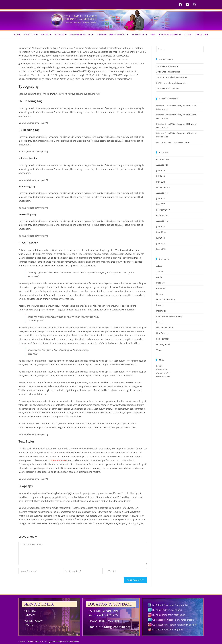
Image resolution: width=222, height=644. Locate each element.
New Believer (162, 333)
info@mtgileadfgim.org (114, 627)
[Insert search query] (180, 49)
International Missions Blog (169, 316)
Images (160, 305)
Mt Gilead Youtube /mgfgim (168, 630)
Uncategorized (163, 344)
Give (153, 35)
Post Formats (162, 339)
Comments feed (164, 373)
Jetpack (160, 322)
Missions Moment (165, 328)
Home (17, 35)
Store (188, 35)
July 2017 (160, 199)
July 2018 (160, 176)
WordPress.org (163, 377)
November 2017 (164, 187)
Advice (159, 266)
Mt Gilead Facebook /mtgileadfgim (171, 605)
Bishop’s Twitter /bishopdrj (167, 610)
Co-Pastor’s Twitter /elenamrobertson (173, 620)
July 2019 (160, 171)
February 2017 (163, 210)
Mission (61, 35)
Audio (159, 277)
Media (46, 35)
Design (159, 294)
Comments (161, 288)
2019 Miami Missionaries (168, 89)
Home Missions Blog (166, 300)
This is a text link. (27, 449)
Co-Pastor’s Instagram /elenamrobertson (175, 625)
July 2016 (160, 227)
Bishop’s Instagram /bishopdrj (169, 615)
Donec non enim (53, 266)
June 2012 (161, 249)
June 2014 (161, 243)
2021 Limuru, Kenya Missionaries (172, 83)
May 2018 (161, 182)
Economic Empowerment (112, 35)
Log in (159, 366)
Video (159, 350)
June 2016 (161, 232)
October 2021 (163, 159)
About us (31, 35)
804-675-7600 (109, 621)
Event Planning (170, 35)
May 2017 (161, 204)
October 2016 (163, 215)
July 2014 (160, 238)
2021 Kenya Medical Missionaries (172, 77)
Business (160, 283)
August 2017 (162, 193)
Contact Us (201, 35)
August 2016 (162, 221)
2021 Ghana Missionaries (168, 72)
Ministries (140, 35)
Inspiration (161, 311)
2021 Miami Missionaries (168, 66)
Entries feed (162, 369)
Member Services (82, 35)
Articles (160, 272)
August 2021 (162, 165)
